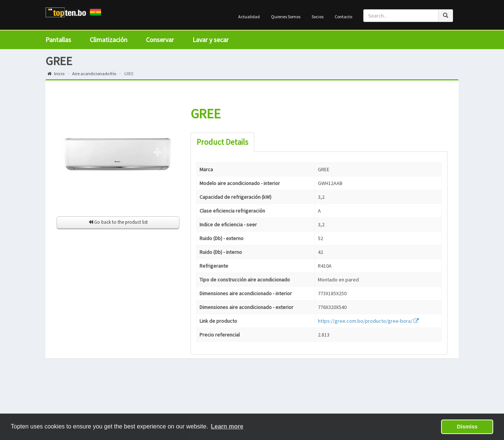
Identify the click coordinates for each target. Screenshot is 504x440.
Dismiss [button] (467, 427)
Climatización (109, 40)
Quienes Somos (286, 17)
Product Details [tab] (222, 142)
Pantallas (58, 40)
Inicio (56, 74)
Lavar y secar (210, 40)
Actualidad (249, 17)
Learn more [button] (227, 426)
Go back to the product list (118, 222)
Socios (318, 17)
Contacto (343, 17)
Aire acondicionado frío (94, 74)
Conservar (160, 40)
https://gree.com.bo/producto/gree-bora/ (368, 321)
